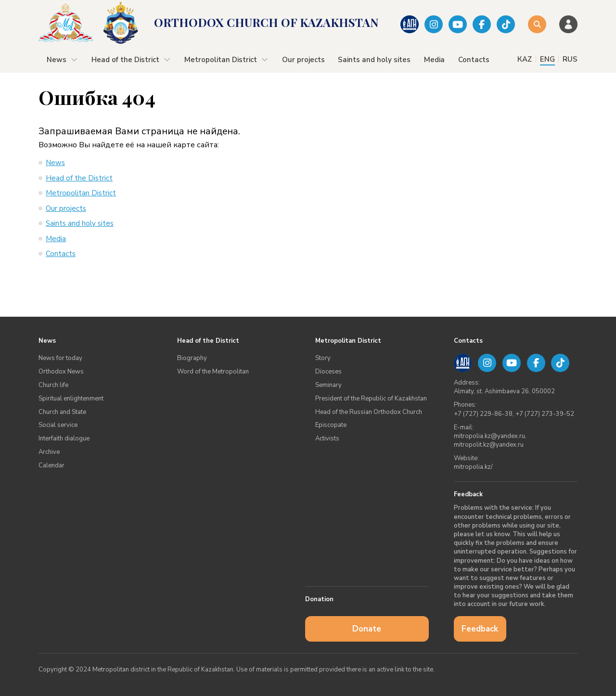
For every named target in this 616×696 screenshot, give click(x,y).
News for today (60, 358)
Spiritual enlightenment (71, 399)
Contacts (474, 60)
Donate (367, 629)
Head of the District (131, 60)
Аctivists (327, 438)
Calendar (51, 465)
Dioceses (328, 372)
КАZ (525, 59)
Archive (49, 452)
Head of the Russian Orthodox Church (369, 412)
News (62, 60)
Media (434, 60)
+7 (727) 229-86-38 (483, 414)
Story (323, 358)
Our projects (303, 60)
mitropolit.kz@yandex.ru (489, 445)
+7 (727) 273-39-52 (545, 414)
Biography (192, 358)
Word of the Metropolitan (213, 372)
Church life (53, 385)
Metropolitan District (226, 60)
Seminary (328, 385)
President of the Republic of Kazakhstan (371, 399)
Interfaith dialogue (64, 438)
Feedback (480, 629)
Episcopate (331, 425)
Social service (58, 425)
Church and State (62, 412)
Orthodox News (61, 372)
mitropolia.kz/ (473, 467)
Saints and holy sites (374, 60)
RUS (570, 59)
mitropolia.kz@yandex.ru (489, 436)
